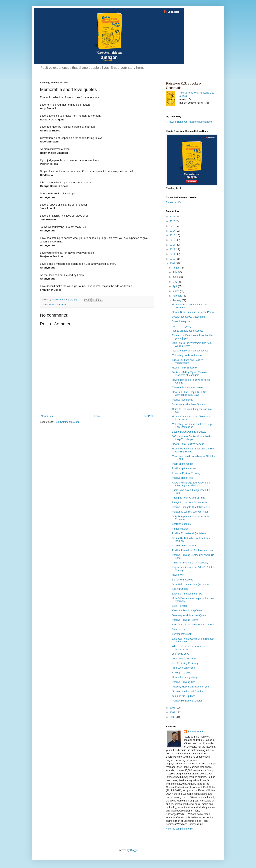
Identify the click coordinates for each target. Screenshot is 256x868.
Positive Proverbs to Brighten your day (192, 550)
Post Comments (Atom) (67, 422)
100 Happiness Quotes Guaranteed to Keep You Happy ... (192, 438)
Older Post (147, 416)
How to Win (178, 575)
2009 (173, 263)
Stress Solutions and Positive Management (187, 361)
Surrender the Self (182, 634)
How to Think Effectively (185, 368)
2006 (173, 717)
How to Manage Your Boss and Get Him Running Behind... (193, 450)
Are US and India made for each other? (193, 625)
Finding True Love (182, 673)
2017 (173, 231)
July (175, 272)
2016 (173, 235)
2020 (173, 221)
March (176, 291)
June (175, 277)
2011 (173, 254)
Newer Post (47, 416)
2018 (173, 226)
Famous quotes (180, 529)
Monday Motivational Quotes (187, 701)
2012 (173, 249)
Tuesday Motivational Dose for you (190, 687)
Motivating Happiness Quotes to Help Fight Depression (192, 426)
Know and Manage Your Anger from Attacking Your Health (191, 484)
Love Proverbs (180, 606)
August (177, 268)
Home (98, 416)
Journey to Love (180, 654)
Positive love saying (182, 400)
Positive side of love (183, 478)
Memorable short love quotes (187, 388)
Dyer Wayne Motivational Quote (189, 615)
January (177, 300)
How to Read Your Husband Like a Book (190, 122)
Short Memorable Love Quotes (188, 404)
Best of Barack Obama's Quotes (189, 432)
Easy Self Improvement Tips (187, 594)
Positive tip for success (184, 468)
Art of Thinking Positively (185, 663)
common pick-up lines (184, 696)
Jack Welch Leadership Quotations (190, 584)
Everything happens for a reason (189, 503)
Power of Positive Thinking (186, 473)
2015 (173, 240)
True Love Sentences (183, 668)
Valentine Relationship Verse (187, 611)
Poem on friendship (182, 464)
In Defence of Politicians (185, 546)
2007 (173, 713)
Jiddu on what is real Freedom (188, 691)
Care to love (178, 629)
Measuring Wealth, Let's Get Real (190, 512)
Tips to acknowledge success (188, 331)
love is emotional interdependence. (190, 351)
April (175, 286)
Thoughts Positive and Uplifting (188, 498)
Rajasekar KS (173, 202)
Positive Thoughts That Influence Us (191, 507)
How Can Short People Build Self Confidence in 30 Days (190, 394)
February (178, 296)
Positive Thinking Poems (185, 620)
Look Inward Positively (184, 659)
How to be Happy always (185, 677)
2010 (173, 259)
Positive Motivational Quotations (189, 533)
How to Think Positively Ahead (188, 444)
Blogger (134, 850)
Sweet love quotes (182, 321)
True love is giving (182, 326)
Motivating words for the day (187, 355)
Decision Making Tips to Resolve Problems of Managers (189, 374)
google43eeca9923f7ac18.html (188, 317)
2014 (173, 245)
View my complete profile (179, 829)
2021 (173, 217)
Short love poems (181, 524)
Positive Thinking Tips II (185, 682)
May (175, 282)
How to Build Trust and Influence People (193, 312)
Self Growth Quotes (182, 580)
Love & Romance (57, 305)
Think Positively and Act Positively (190, 563)
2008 (173, 708)
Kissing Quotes (180, 589)
